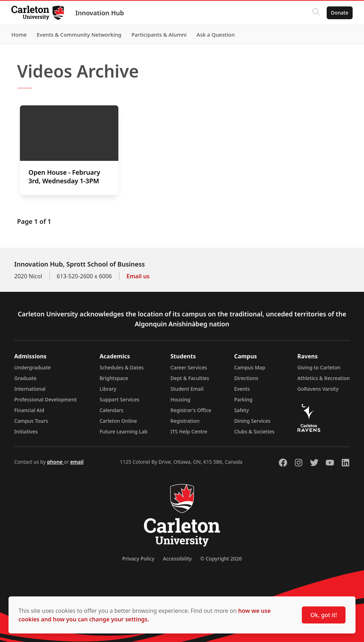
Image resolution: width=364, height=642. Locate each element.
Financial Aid (29, 410)
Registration (185, 421)
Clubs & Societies (254, 431)
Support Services (119, 399)
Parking (243, 399)
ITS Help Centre (189, 431)
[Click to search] (316, 13)
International (30, 389)
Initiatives (26, 431)
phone (55, 462)
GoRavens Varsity (318, 389)
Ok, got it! (324, 615)
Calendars (111, 410)
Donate (340, 13)
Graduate (25, 378)
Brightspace (114, 378)
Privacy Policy (138, 559)
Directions (246, 378)
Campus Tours (31, 421)
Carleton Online (118, 421)
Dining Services (252, 421)
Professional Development (45, 399)
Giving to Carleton (319, 367)
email (77, 462)
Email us (138, 276)
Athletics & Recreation (324, 378)
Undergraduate (33, 367)
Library (108, 389)
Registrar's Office (191, 410)
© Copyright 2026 (221, 559)
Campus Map (250, 367)
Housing (181, 399)
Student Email (187, 389)
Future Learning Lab (124, 431)
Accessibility (177, 559)
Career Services (189, 367)
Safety (242, 410)
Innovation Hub (100, 13)
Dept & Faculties (190, 378)
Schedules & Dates (122, 367)
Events (242, 389)
